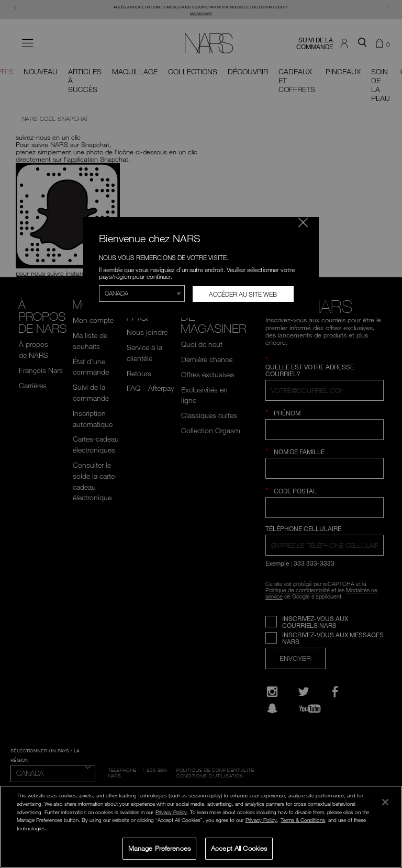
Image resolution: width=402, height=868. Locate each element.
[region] (201, 827)
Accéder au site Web (243, 294)
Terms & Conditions (303, 820)
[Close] (385, 802)
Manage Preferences (159, 848)
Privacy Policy (171, 812)
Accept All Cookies (239, 848)
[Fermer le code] (303, 222)
